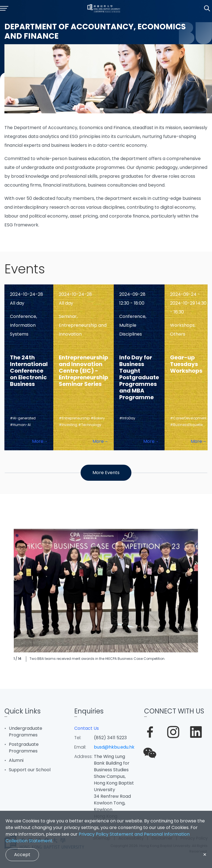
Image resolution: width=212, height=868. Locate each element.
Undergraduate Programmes (26, 732)
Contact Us (87, 728)
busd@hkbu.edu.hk (114, 747)
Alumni (16, 760)
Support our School (30, 770)
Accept (22, 855)
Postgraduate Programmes (24, 748)
